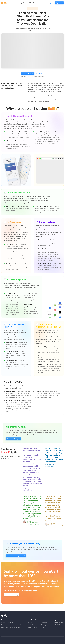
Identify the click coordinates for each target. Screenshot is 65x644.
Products (13, 625)
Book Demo (24, 595)
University (32, 3)
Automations (18, 627)
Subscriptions (12, 622)
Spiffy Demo (32, 625)
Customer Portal (12, 630)
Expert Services (33, 627)
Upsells (11, 627)
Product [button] (12, 3)
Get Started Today (13, 439)
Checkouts (4, 622)
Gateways (20, 630)
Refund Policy (58, 625)
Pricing (20, 3)
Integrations (5, 627)
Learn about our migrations (16, 556)
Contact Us (44, 627)
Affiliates (4, 630)
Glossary (43, 625)
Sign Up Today (28, 73)
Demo (25, 3)
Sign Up (59, 3)
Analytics (19, 625)
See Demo (39, 73)
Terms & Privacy (58, 622)
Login (51, 3)
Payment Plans (5, 625)
